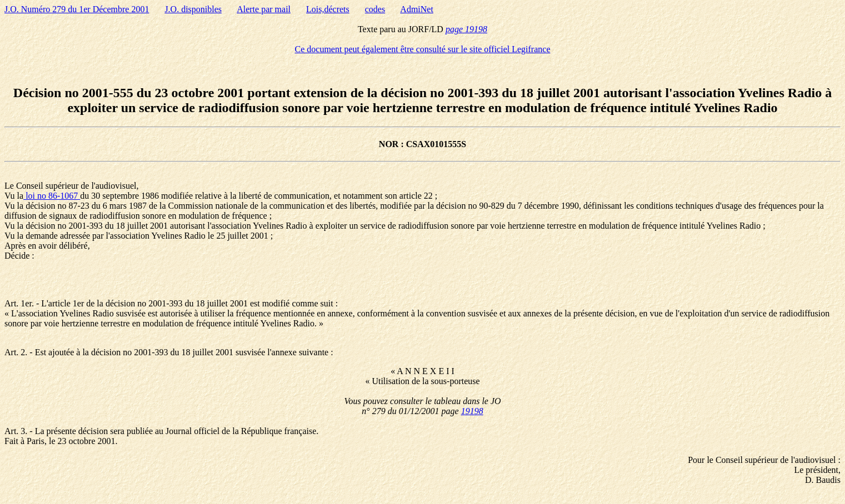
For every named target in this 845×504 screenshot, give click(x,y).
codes (375, 9)
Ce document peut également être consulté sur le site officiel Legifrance (423, 49)
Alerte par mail (264, 9)
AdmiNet (417, 9)
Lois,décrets (328, 9)
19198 (472, 411)
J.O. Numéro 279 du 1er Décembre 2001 (77, 9)
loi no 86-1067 (52, 196)
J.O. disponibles (193, 9)
